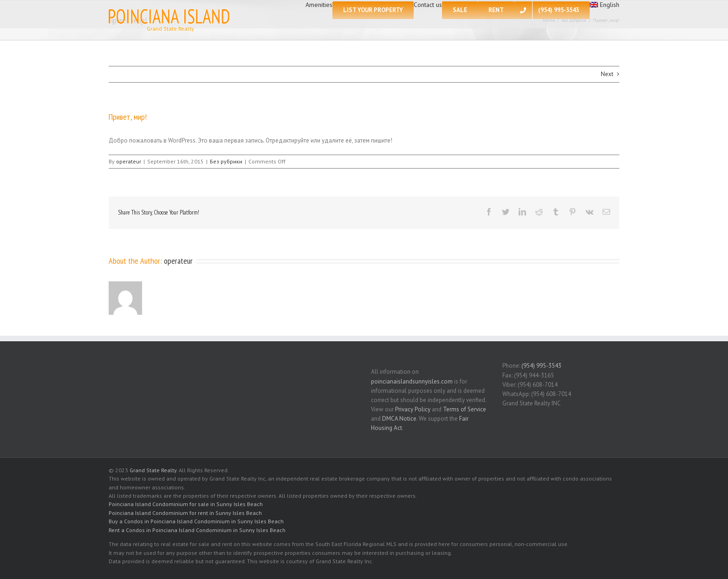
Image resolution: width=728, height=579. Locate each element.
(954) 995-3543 (541, 366)
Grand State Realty (153, 470)
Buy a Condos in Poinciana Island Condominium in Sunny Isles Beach (196, 521)
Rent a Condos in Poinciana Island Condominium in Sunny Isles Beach (197, 530)
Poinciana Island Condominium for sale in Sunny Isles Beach (186, 504)
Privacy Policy (413, 409)
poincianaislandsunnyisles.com (412, 381)
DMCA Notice (399, 419)
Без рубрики (226, 161)
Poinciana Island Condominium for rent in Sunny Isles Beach (185, 513)
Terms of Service (465, 409)
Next (607, 74)
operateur (129, 161)
